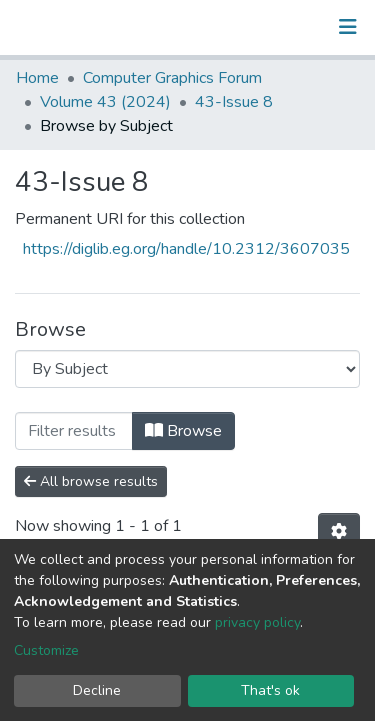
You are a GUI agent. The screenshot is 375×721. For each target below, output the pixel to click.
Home (37, 78)
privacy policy (257, 622)
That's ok (270, 690)
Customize (46, 650)
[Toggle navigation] (348, 27)
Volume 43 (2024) (105, 102)
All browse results (91, 481)
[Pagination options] (339, 532)
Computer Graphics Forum (172, 78)
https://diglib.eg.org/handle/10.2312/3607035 (186, 249)
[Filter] (74, 431)
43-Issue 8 (234, 102)
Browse (183, 431)
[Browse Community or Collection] (187, 369)
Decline (97, 690)
